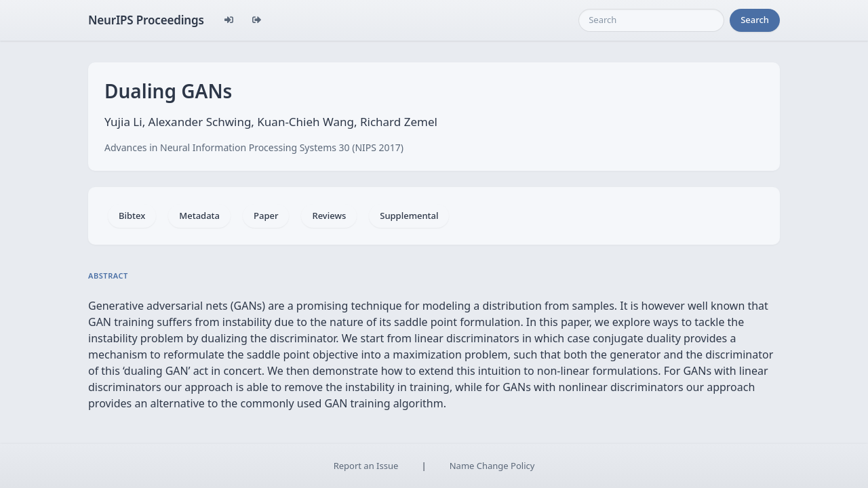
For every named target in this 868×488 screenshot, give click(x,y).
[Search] (651, 20)
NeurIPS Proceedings (146, 20)
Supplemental (409, 216)
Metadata (199, 216)
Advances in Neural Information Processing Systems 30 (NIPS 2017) (254, 147)
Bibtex (132, 216)
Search (755, 20)
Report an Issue (366, 466)
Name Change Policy (492, 466)
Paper (266, 216)
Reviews (329, 216)
